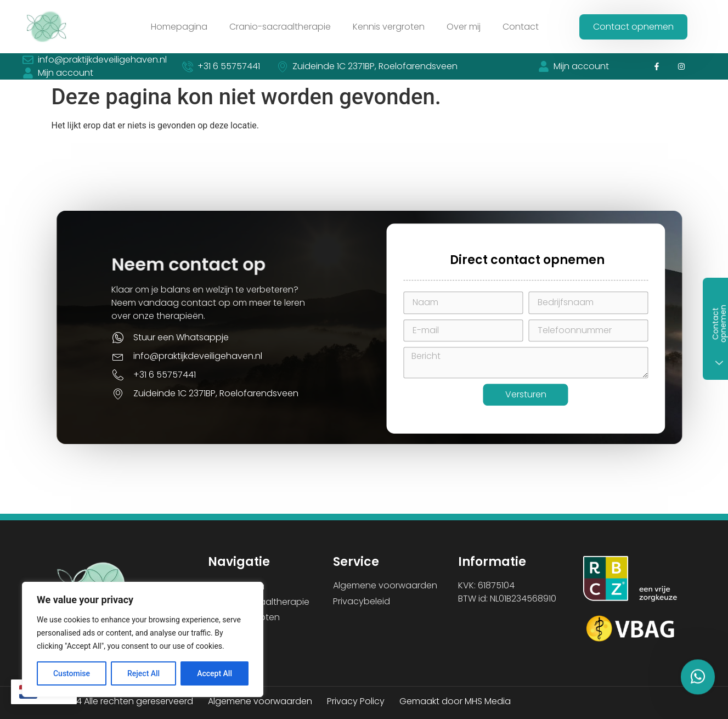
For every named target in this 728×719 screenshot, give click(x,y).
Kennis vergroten (389, 27)
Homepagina (179, 27)
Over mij (464, 27)
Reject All (143, 673)
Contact (521, 27)
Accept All (215, 673)
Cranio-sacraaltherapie (280, 27)
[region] (143, 639)
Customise (72, 673)
